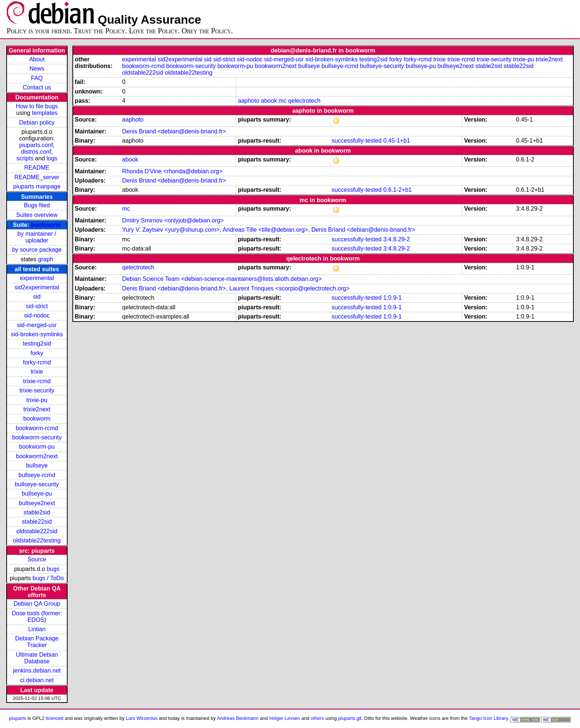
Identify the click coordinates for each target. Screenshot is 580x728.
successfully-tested (357, 141)
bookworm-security (37, 437)
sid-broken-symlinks (37, 334)
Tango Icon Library (488, 718)
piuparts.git (350, 718)
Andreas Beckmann (238, 718)
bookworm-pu (37, 447)
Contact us (37, 87)
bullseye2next (37, 503)
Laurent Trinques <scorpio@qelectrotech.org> (290, 288)
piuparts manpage (37, 186)
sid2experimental (37, 287)
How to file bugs (37, 106)
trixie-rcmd (37, 381)
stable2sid (37, 512)
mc (282, 101)
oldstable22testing (37, 540)
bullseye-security (37, 484)
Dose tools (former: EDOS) (37, 617)
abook (269, 101)
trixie (37, 372)
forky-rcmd (37, 362)
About (37, 59)
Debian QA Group (37, 604)
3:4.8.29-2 (396, 239)
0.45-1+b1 (397, 141)
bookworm (46, 225)
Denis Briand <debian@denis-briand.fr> (174, 131)
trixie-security (37, 390)
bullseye (37, 465)
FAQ (37, 78)
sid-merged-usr (37, 325)
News (37, 69)
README (37, 168)
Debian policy (37, 123)
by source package (37, 250)
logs (52, 158)
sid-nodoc (37, 315)
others (317, 718)
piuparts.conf (36, 145)
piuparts (18, 718)
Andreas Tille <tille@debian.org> (265, 230)
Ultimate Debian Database (37, 658)
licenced (55, 718)
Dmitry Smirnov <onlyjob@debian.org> (173, 220)
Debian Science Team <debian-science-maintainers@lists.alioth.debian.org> (222, 279)
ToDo (57, 578)
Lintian (37, 629)
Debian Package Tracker (37, 642)
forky (37, 353)
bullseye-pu (37, 494)
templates (45, 113)
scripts (25, 158)
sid (37, 297)
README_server (37, 177)
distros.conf (36, 152)
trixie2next (37, 409)
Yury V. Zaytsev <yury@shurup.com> (171, 230)
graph (46, 259)
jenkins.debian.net (37, 671)
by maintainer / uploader (37, 237)
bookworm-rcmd (37, 428)
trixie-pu (37, 400)
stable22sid (37, 522)
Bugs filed (37, 205)
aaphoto (249, 101)
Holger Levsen (285, 718)
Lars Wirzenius (142, 718)
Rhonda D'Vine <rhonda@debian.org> (173, 171)
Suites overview (37, 215)
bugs (53, 569)
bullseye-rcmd (37, 475)
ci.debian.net (37, 680)
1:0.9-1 (392, 298)
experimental (37, 278)
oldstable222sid (37, 531)
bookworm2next (37, 456)
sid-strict (37, 306)
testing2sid (37, 343)
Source (37, 559)
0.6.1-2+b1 (397, 190)
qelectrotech (304, 101)
